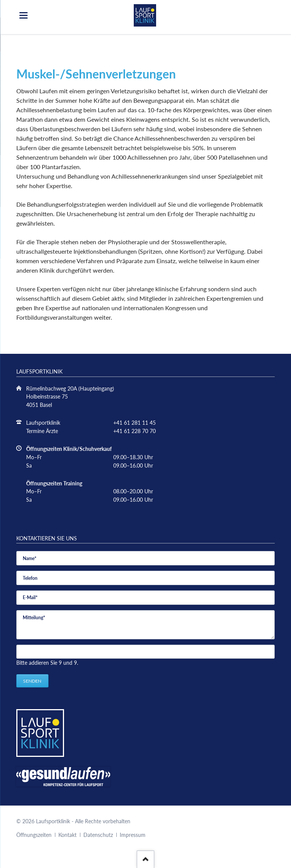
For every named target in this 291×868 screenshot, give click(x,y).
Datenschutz (98, 835)
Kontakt (67, 835)
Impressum (133, 835)
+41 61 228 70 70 (135, 431)
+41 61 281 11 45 (135, 423)
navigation (23, 15)
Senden (32, 681)
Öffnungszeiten (34, 835)
